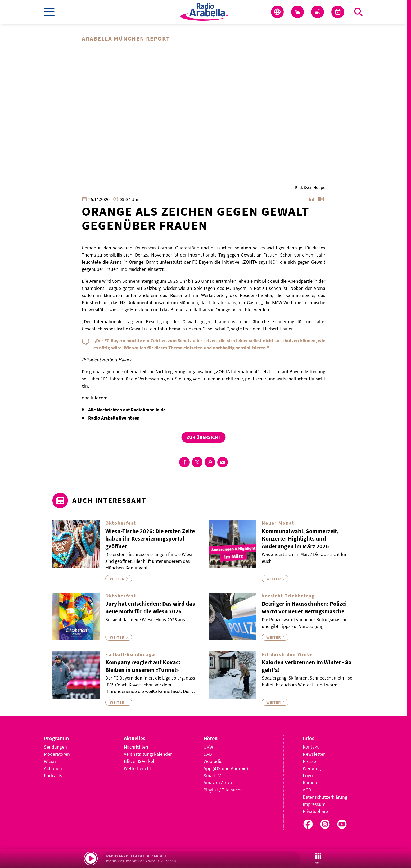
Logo (308, 776)
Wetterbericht (137, 769)
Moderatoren (57, 754)
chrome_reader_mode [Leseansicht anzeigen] (321, 199)
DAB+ (209, 754)
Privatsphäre (315, 811)
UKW (208, 747)
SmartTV (212, 776)
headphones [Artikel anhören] (311, 199)
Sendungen (55, 747)
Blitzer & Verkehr (141, 761)
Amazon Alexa (218, 783)
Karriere (311, 783)
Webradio (213, 761)
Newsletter (314, 754)
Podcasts (53, 776)
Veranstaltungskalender (148, 754)
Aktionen (53, 769)
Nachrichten (136, 747)
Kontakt (311, 747)
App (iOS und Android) (226, 769)
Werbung (312, 769)
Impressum (314, 804)
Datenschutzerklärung (325, 797)
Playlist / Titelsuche (223, 790)
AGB (307, 790)
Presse (309, 761)
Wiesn (50, 761)
